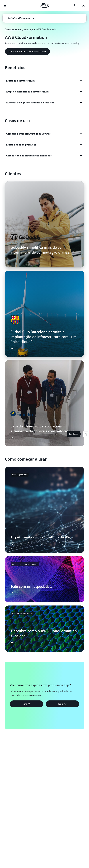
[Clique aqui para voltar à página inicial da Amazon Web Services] (45, 5)
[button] (21, 18)
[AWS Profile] (83, 6)
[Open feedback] (86, 434)
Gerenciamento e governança (19, 29)
